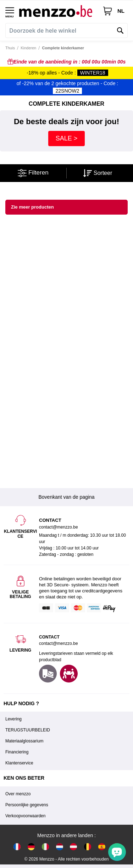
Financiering (17, 752)
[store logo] (58, 11)
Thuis (10, 48)
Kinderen (28, 48)
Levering (13, 719)
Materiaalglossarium (24, 741)
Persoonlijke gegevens (27, 805)
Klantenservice (19, 763)
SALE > (67, 138)
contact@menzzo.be (59, 643)
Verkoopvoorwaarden (25, 816)
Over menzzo (18, 794)
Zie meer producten (32, 207)
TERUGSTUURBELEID (28, 730)
